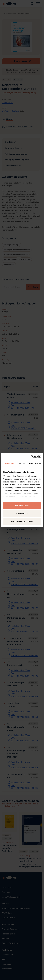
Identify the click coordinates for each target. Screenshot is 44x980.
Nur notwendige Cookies (22, 521)
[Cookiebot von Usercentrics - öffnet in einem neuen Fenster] (31, 457)
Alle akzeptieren (22, 505)
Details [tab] (22, 463)
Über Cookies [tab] (35, 463)
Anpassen (22, 513)
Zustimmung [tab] (8, 463)
